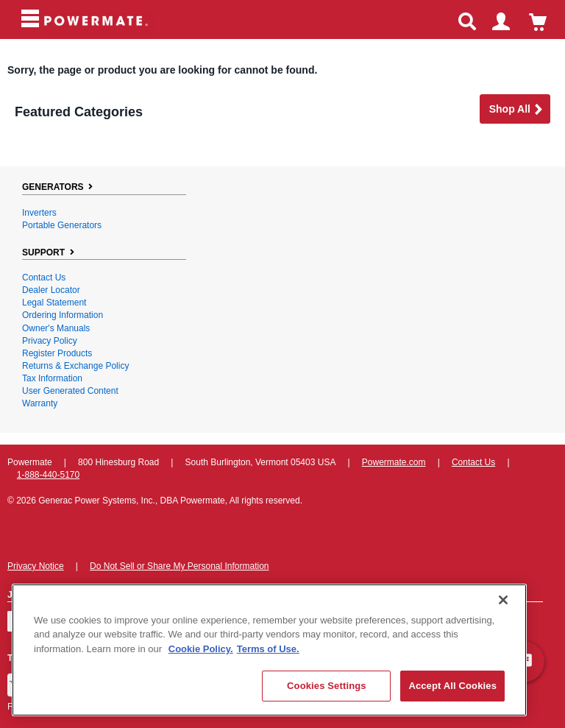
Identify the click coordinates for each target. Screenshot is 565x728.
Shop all (516, 110)
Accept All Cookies (452, 686)
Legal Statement (54, 303)
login (508, 24)
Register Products (57, 353)
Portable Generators (62, 225)
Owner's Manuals (56, 328)
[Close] (503, 600)
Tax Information (52, 378)
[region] (269, 650)
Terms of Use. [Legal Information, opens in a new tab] (268, 649)
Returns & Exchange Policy (75, 366)
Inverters (39, 213)
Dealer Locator (51, 290)
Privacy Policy (50, 341)
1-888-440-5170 (48, 475)
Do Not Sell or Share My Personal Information (179, 566)
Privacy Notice (36, 566)
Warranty (40, 403)
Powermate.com (394, 462)
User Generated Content (70, 391)
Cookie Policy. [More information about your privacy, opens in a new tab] (201, 649)
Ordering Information (63, 315)
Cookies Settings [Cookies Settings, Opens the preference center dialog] (327, 686)
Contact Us (44, 278)
